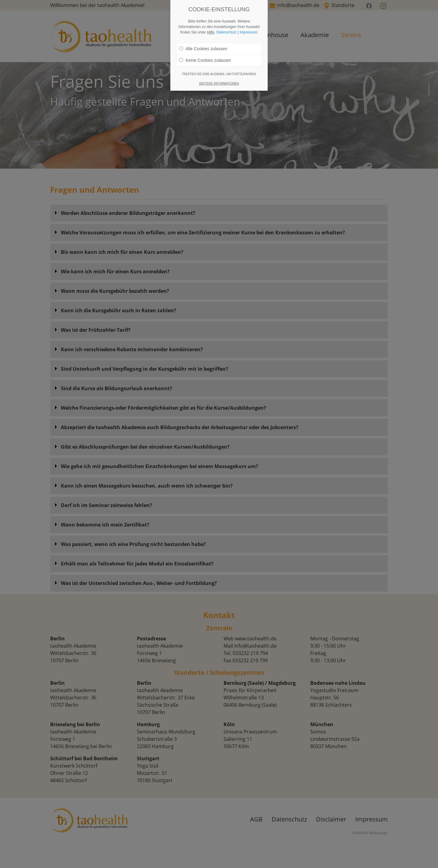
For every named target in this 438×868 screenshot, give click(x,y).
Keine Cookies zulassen (205, 60)
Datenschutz (226, 32)
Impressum (249, 32)
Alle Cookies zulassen (203, 49)
